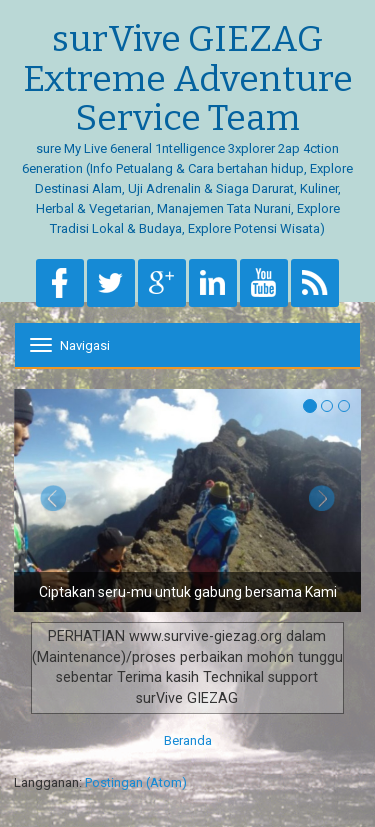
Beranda (188, 740)
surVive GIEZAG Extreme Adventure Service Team (188, 79)
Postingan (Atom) (136, 782)
